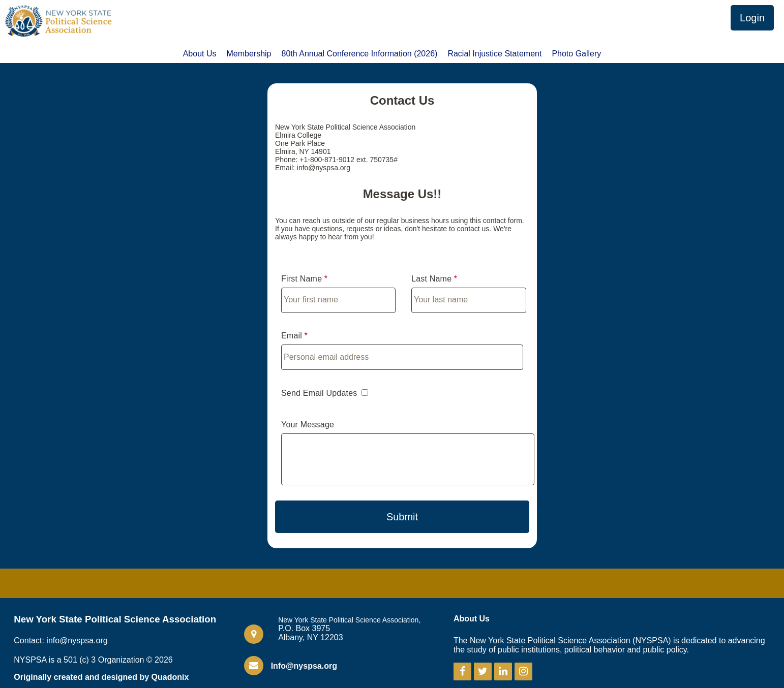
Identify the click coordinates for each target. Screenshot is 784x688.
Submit (402, 517)
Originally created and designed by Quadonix (101, 677)
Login (752, 18)
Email (292, 336)
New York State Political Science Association (115, 619)
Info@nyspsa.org (304, 666)
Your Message (308, 425)
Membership (249, 54)
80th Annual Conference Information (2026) (360, 54)
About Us (200, 54)
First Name (301, 279)
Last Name (431, 279)
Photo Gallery (576, 54)
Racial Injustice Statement (494, 54)
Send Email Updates (319, 393)
